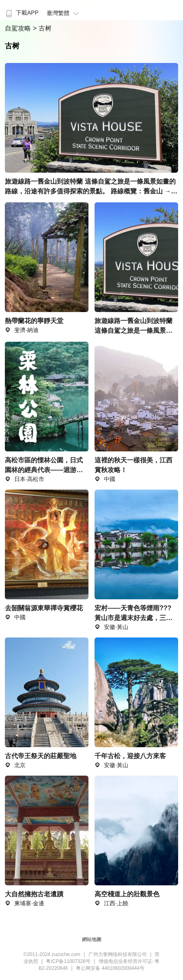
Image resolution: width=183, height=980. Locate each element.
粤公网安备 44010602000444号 (110, 968)
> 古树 (42, 28)
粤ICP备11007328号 (68, 961)
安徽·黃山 (111, 765)
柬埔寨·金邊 (25, 903)
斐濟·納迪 (22, 330)
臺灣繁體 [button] (64, 13)
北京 (15, 765)
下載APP (21, 13)
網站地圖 (92, 939)
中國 (15, 617)
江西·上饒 (111, 903)
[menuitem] (21, 10)
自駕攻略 (19, 28)
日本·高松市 (25, 479)
